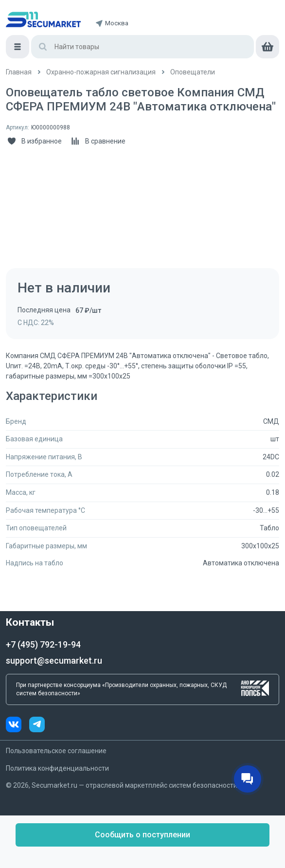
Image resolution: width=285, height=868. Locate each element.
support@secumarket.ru (54, 660)
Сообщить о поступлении (142, 835)
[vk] (18, 726)
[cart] (267, 47)
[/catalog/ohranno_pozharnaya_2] (101, 72)
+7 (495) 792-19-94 (43, 644)
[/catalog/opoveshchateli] (193, 72)
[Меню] (18, 47)
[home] (43, 19)
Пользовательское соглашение (56, 751)
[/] (19, 72)
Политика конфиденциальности (57, 768)
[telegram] (37, 726)
